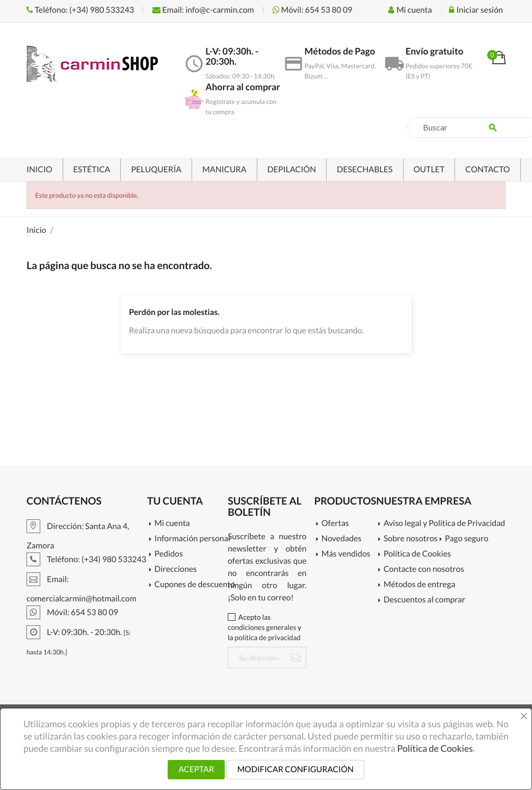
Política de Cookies (417, 554)
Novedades (341, 539)
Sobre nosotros (411, 539)
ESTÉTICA (92, 169)
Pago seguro (467, 539)
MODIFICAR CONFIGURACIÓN (295, 769)
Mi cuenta (172, 524)
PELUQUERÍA (156, 169)
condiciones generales (262, 627)
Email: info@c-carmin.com (203, 10)
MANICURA (224, 169)
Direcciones (176, 570)
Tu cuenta (175, 501)
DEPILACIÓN (292, 169)
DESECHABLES (365, 169)
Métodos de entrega (420, 585)
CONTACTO (487, 169)
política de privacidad (268, 637)
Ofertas (335, 524)
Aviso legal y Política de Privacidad (441, 524)
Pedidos (169, 554)
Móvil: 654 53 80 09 (313, 10)
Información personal (191, 539)
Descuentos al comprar (424, 600)
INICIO (39, 169)
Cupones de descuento (191, 585)
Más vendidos (346, 554)
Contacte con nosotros (424, 570)
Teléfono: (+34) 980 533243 (80, 10)
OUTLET (429, 169)
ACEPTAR (196, 769)
